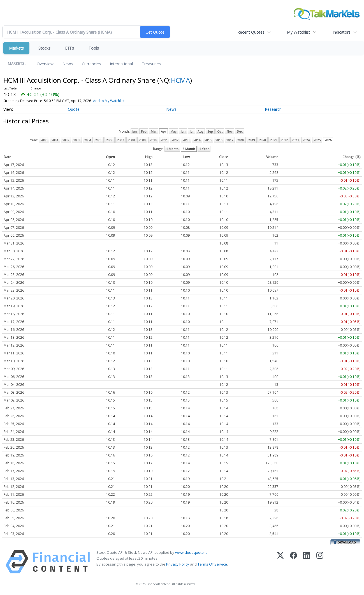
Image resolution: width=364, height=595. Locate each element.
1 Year (204, 149)
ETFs (69, 48)
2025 (317, 140)
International (121, 64)
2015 (208, 140)
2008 (131, 140)
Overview (45, 64)
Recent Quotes (251, 32)
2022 (284, 140)
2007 (120, 140)
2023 (295, 140)
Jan (135, 131)
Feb (144, 131)
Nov (230, 131)
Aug (200, 131)
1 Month (172, 149)
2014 (197, 140)
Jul (192, 131)
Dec (240, 131)
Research (273, 109)
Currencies (91, 64)
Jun (183, 131)
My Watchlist (299, 32)
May (173, 131)
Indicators (342, 32)
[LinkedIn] (307, 562)
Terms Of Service (212, 564)
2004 (88, 140)
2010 (153, 140)
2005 (99, 140)
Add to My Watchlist (119, 101)
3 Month (189, 149)
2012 (175, 140)
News (68, 64)
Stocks (44, 48)
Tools (94, 48)
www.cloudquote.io (191, 552)
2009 (142, 140)
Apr (164, 131)
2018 (241, 140)
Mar (154, 131)
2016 (219, 140)
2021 (273, 140)
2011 (164, 140)
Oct (220, 131)
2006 (110, 140)
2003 (77, 140)
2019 (252, 140)
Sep (210, 131)
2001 (55, 140)
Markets (16, 48)
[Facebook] (294, 562)
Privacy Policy (178, 564)
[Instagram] (320, 562)
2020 (263, 140)
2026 (328, 140)
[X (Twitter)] (280, 562)
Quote (74, 109)
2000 (44, 140)
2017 (230, 140)
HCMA (180, 80)
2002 (66, 140)
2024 (306, 140)
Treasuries (151, 64)
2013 (186, 140)
